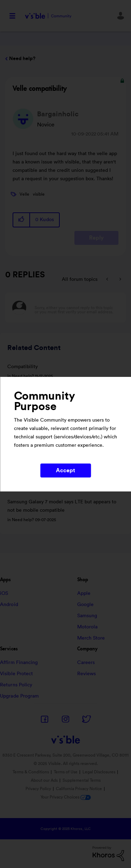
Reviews (87, 674)
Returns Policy (16, 685)
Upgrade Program (20, 696)
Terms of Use (66, 772)
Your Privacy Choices (66, 797)
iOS (4, 593)
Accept (66, 471)
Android (9, 605)
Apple (84, 593)
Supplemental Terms (82, 780)
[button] (22, 220)
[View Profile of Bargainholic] (58, 114)
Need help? (22, 59)
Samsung (87, 616)
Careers (86, 663)
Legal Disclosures (99, 772)
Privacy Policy (38, 789)
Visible (48, 16)
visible (39, 194)
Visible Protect (17, 674)
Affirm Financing (19, 663)
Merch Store (91, 638)
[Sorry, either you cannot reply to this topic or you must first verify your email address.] (75, 308)
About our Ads (44, 780)
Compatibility (23, 367)
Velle (24, 194)
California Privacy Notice (79, 789)
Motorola (88, 627)
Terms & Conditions (31, 772)
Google (86, 605)
